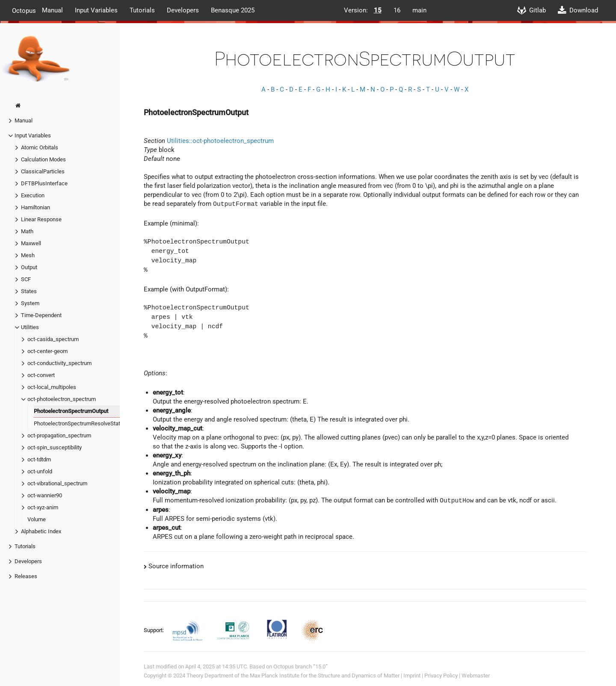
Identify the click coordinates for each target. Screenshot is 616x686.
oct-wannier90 (45, 495)
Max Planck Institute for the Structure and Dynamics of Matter (325, 676)
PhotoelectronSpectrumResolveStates (80, 423)
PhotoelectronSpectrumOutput (71, 411)
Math (27, 231)
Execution (33, 195)
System (30, 303)
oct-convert (41, 375)
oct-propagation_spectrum (59, 435)
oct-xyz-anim (43, 507)
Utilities (30, 327)
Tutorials (142, 10)
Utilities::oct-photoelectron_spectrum (220, 141)
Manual (52, 10)
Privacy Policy (441, 676)
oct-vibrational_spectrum (57, 483)
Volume (37, 519)
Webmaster (476, 676)
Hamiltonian (36, 207)
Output (29, 267)
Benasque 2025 (233, 10)
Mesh (28, 255)
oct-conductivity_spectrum (59, 363)
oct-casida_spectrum (53, 339)
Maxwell (31, 243)
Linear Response (41, 219)
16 (397, 10)
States (29, 291)
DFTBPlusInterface (44, 183)
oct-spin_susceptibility (55, 447)
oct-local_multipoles (52, 387)
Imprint (412, 676)
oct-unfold (40, 471)
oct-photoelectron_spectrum (62, 399)
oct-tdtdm (39, 459)
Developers (183, 10)
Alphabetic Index (41, 531)
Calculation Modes (43, 159)
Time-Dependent (41, 315)
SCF (26, 279)
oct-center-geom (47, 351)
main (419, 10)
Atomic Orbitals (40, 147)
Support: (154, 630)
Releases (26, 576)
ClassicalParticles (43, 171)
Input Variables (96, 10)
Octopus (24, 10)
